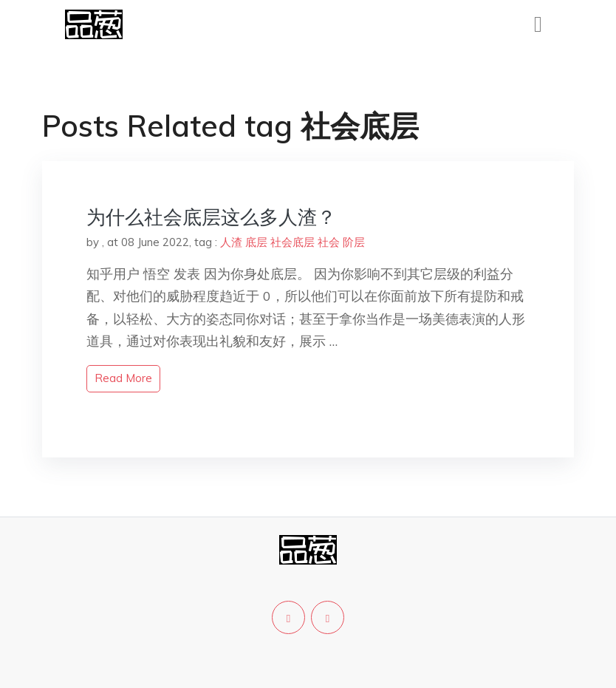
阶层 (354, 242)
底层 (256, 242)
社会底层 (292, 242)
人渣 (231, 242)
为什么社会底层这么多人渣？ (211, 217)
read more (123, 378)
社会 (329, 242)
